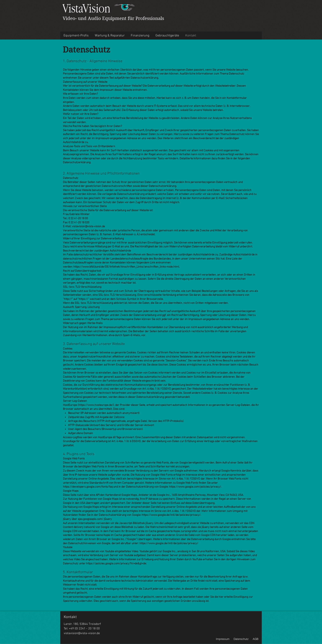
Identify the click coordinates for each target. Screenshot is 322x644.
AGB (256, 639)
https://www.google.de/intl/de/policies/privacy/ (171, 515)
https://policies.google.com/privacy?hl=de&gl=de (116, 564)
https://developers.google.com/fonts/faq (88, 487)
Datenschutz (241, 639)
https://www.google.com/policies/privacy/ (195, 487)
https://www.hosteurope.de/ (96, 405)
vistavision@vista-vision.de (82, 633)
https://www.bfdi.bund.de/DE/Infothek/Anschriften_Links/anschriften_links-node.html (126, 267)
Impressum (223, 639)
